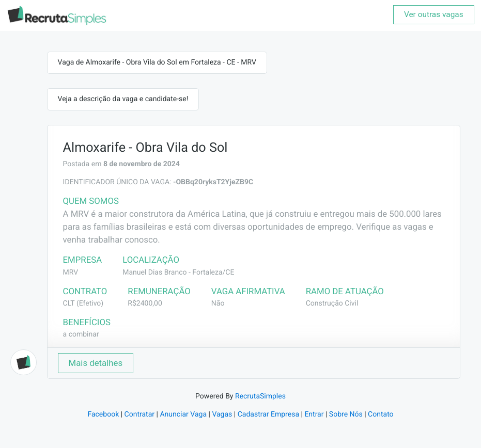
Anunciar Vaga (183, 414)
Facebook (103, 414)
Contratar (139, 414)
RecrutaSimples (260, 396)
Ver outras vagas (434, 14)
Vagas (222, 414)
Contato (381, 414)
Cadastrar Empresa (268, 414)
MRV (71, 273)
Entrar (314, 414)
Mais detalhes (96, 363)
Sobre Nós (346, 414)
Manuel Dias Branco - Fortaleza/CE (178, 273)
